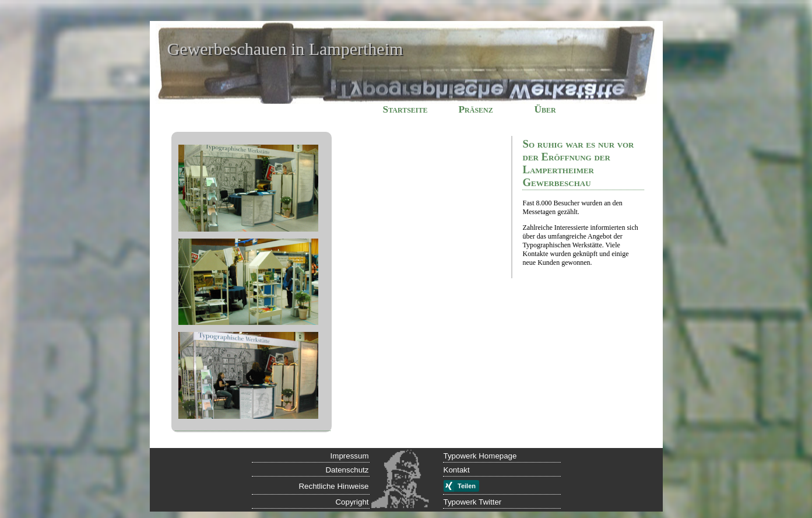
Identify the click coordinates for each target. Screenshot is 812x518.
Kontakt (457, 470)
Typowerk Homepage (480, 456)
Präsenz (476, 109)
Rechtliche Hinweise (333, 486)
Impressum (350, 456)
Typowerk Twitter (473, 502)
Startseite (405, 109)
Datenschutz (347, 470)
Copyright (352, 502)
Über (545, 109)
